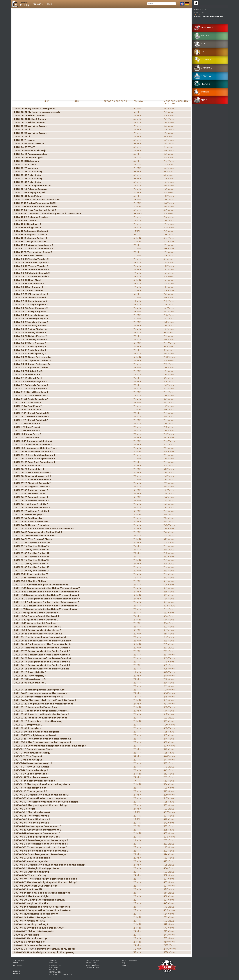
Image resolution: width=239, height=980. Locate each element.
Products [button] (38, 4)
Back (49, 4)
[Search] (161, 4)
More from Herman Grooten (176, 102)
